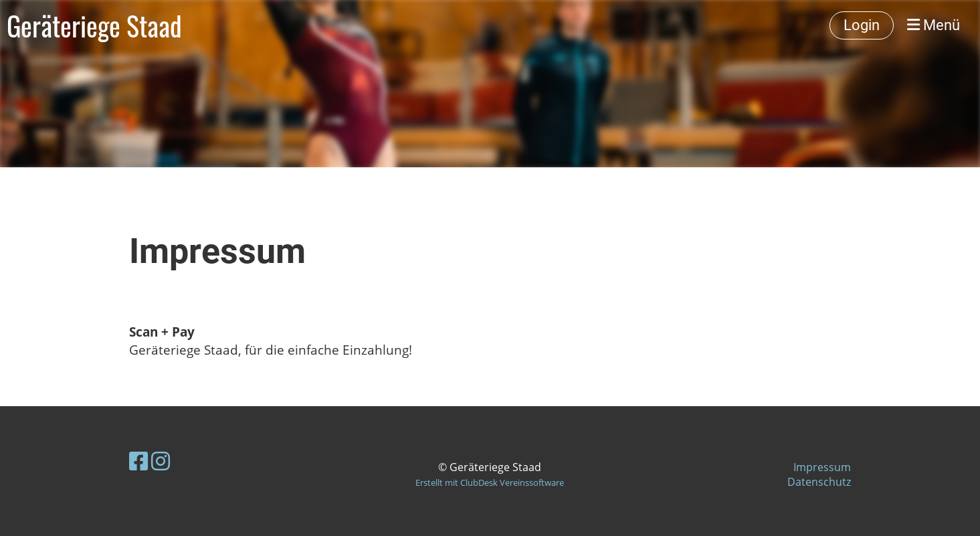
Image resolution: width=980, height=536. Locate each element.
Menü (934, 25)
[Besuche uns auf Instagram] (161, 461)
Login (862, 25)
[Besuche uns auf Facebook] (138, 461)
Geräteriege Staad (94, 25)
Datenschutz (819, 482)
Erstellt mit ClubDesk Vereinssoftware (490, 482)
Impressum (822, 467)
